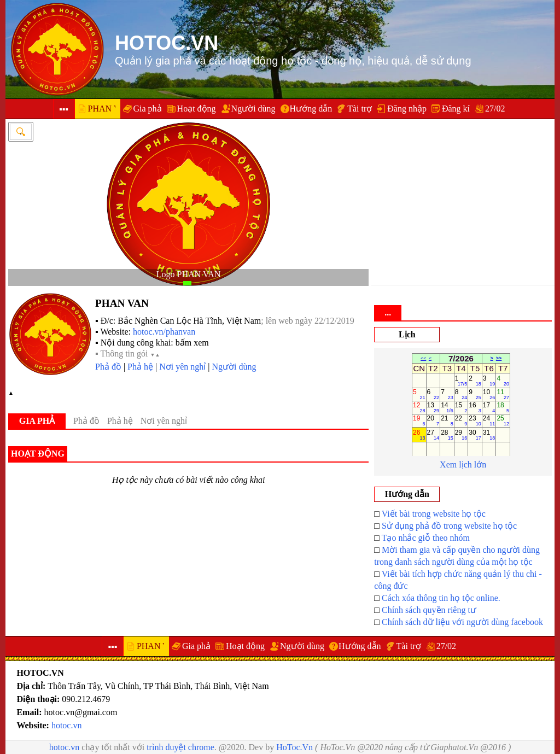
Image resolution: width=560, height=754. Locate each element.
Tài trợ (360, 109)
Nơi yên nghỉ (182, 367)
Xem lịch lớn (463, 464)
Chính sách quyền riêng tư (429, 610)
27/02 (495, 109)
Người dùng (253, 109)
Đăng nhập (407, 109)
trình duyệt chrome (180, 747)
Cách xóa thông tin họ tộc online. (441, 598)
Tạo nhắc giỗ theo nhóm (426, 538)
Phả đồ (108, 367)
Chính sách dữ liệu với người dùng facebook (462, 622)
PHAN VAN (122, 303)
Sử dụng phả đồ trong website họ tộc (449, 526)
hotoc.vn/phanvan (164, 332)
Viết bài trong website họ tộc (434, 514)
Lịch (407, 334)
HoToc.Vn (294, 747)
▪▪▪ (64, 109)
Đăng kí (456, 109)
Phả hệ (140, 367)
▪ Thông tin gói (127, 353)
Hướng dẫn (311, 109)
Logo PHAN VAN (189, 274)
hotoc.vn (67, 725)
